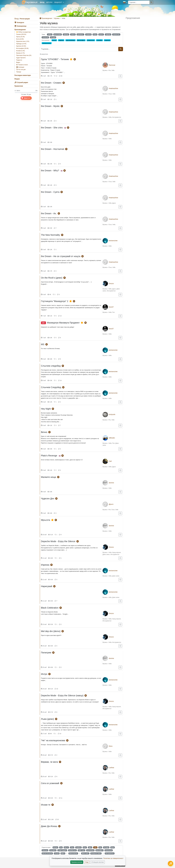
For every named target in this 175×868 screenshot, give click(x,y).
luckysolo (112, 414)
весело (54, 40)
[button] (125, 2)
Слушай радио (21, 82)
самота (73, 34)
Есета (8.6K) (20, 39)
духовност (80, 34)
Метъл (66, 847)
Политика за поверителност (113, 858)
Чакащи (19, 72)
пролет (101, 34)
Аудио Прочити (21, 58)
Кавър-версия (117, 552)
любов (50, 34)
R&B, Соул (81, 850)
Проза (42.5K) (20, 37)
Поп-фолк (53, 850)
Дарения (26, 98)
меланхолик (113, 241)
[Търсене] (151, 2)
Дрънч (111, 504)
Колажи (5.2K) (21, 51)
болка (95, 34)
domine (111, 483)
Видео (18, 62)
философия (58, 34)
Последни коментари (23, 75)
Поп (114, 312)
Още (87, 862)
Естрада (106, 847)
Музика (57, 18)
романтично (91, 40)
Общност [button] (58, 2)
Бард (112, 847)
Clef (110, 461)
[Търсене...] (139, 2)
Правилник (19, 86)
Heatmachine (113, 88)
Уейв (113, 70)
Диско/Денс (100, 850)
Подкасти (19, 60)
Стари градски (62, 850)
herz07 (111, 307)
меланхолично (47, 43)
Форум (17, 79)
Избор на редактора (23, 32)
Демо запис (106, 554)
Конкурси (19, 22)
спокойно (99, 40)
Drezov (111, 284)
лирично (61, 40)
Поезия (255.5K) (21, 34)
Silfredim (112, 438)
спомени (88, 34)
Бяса (111, 746)
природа (66, 34)
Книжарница (20, 26)
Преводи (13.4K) (21, 44)
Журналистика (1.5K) (23, 41)
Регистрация (25, 19)
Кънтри (57, 853)
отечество (45, 37)
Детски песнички (47, 853)
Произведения (20, 30)
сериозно (107, 40)
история (53, 37)
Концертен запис (96, 853)
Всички (55, 847)
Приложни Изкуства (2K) (24, 55)
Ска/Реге (78, 847)
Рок (110, 70)
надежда (108, 34)
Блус (85, 847)
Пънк (110, 94)
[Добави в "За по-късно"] (120, 76)
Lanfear (111, 768)
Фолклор (45, 850)
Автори (49, 2)
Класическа (109, 850)
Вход (17, 19)
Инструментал (117, 117)
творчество (116, 34)
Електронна (90, 850)
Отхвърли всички (98, 862)
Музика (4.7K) (20, 53)
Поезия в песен (22, 65)
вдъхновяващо (70, 40)
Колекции (20, 67)
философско (81, 40)
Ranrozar (112, 65)
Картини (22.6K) (21, 46)
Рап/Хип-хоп (72, 850)
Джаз (90, 847)
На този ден (21, 70)
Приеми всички (77, 862)
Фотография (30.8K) (22, 48)
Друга (114, 203)
